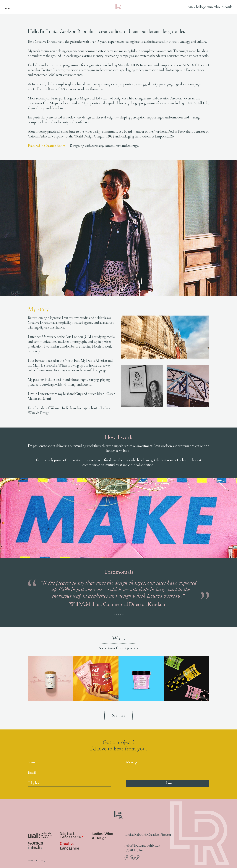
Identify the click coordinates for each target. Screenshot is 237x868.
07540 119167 (134, 850)
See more (118, 716)
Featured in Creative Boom (47, 146)
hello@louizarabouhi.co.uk (142, 846)
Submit (168, 783)
